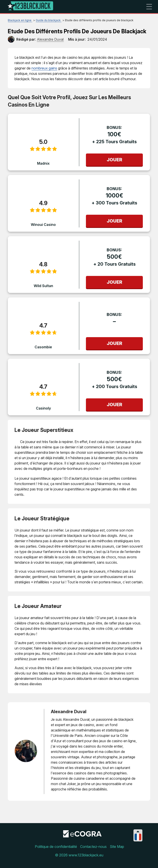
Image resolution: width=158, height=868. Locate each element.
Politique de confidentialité (56, 847)
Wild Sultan (43, 286)
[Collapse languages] (138, 831)
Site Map (117, 847)
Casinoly (43, 408)
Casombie (44, 347)
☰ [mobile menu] (149, 7)
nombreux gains (44, 68)
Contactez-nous (93, 847)
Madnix (44, 163)
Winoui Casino (44, 225)
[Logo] (30, 7)
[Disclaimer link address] (82, 836)
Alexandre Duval (69, 712)
